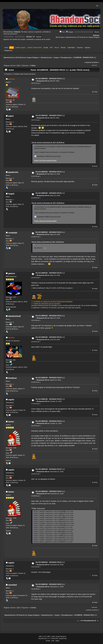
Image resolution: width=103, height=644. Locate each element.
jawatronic (13, 172)
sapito (11, 400)
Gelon (11, 422)
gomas (11, 79)
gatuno (12, 273)
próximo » (96, 62)
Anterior (13, 65)
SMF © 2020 (51, 636)
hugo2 (11, 194)
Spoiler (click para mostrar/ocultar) (45, 160)
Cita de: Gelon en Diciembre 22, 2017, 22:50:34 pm (48, 242)
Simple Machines (61, 636)
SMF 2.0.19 (42, 636)
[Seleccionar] (41, 508)
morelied (12, 585)
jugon (11, 116)
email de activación (10, 34)
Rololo (11, 338)
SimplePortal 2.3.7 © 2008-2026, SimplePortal (53, 639)
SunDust (12, 378)
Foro (62, 32)
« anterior (88, 62)
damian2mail (14, 316)
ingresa (31, 32)
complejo (13, 233)
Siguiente (25, 65)
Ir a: (78, 621)
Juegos (70, 32)
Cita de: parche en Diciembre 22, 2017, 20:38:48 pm (48, 143)
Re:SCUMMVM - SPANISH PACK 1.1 (50, 79)
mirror (45, 248)
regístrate (38, 32)
